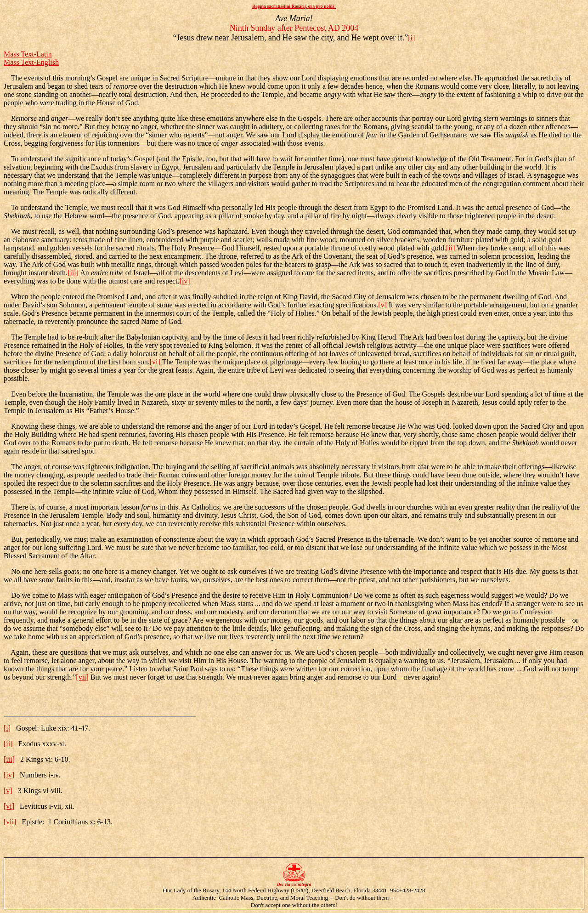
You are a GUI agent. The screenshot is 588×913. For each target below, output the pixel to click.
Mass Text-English (31, 62)
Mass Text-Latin (28, 54)
